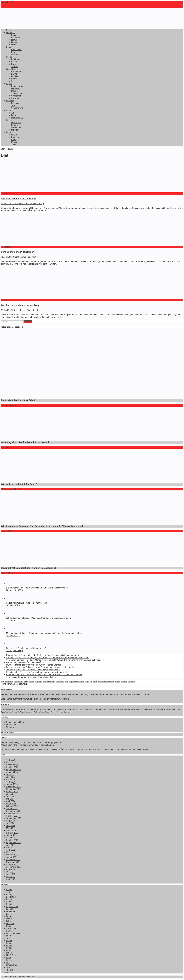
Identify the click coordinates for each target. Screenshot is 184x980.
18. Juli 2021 (7, 257)
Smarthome (17, 93)
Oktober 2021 (12, 864)
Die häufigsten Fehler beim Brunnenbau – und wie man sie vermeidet (37, 588)
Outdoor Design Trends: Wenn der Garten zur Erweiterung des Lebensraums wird (42, 655)
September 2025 (14, 770)
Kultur (9, 132)
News (9, 30)
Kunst (14, 140)
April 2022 (11, 850)
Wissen (112, 682)
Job (13, 106)
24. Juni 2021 (7, 447)
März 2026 (11, 762)
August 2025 (12, 772)
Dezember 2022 (13, 838)
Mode (14, 45)
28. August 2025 (14, 590)
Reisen (9, 120)
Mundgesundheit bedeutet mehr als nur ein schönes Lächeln (33, 665)
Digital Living (17, 86)
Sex (13, 81)
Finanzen (15, 103)
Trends (87, 682)
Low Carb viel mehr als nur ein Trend (21, 305)
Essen (14, 62)
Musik (14, 142)
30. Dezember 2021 (10, 489)
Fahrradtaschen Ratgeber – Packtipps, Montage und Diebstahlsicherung (39, 618)
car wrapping (9, 710)
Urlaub (95, 682)
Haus (45, 682)
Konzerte (15, 137)
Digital (9, 84)
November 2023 (13, 813)
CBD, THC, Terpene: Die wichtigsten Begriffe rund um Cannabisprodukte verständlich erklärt (47, 658)
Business (10, 101)
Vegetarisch (29, 712)
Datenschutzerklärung (16, 722)
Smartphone (17, 96)
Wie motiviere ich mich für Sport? (19, 484)
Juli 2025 (10, 775)
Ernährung (16, 59)
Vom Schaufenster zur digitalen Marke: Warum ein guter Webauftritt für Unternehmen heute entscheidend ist (55, 660)
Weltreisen (16, 127)
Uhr (91, 682)
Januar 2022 (12, 857)
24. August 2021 (14, 651)
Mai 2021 (10, 877)
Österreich (16, 123)
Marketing (132, 710)
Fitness (73, 710)
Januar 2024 (12, 809)
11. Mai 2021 (7, 310)
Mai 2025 (10, 779)
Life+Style (11, 33)
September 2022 (14, 843)
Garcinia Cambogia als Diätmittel (19, 199)
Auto (13, 113)
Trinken (15, 67)
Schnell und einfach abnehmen (18, 252)
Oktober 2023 (12, 816)
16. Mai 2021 (12, 605)
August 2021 (12, 869)
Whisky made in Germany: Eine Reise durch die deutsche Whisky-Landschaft (42, 526)
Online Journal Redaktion (31, 204)
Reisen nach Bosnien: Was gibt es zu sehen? (26, 648)
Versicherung (17, 108)
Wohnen (118, 682)
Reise (164, 710)
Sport (14, 52)
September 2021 (14, 867)
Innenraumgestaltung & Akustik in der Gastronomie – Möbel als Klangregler (40, 667)
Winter (107, 682)
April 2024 (11, 801)
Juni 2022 (11, 845)
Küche (9, 57)
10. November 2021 (10, 204)
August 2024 (12, 792)
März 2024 (11, 804)
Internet (15, 91)
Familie (15, 76)
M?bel (58, 682)
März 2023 (11, 830)
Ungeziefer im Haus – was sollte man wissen (27, 603)
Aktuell (9, 890)
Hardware (16, 89)
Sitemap (10, 727)
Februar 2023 (12, 833)
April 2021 (11, 879)
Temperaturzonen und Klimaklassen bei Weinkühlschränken (33, 670)
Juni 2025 (11, 777)
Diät (29, 710)
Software (15, 98)
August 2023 (12, 821)
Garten (26, 682)
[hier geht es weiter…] (39, 210)
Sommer (174, 710)
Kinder (14, 79)
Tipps (82, 682)
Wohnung (124, 682)
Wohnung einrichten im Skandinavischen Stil (25, 442)
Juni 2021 (11, 874)
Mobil (9, 110)
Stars (14, 144)
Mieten (138, 710)
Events (14, 135)
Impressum (11, 725)
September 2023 (14, 818)
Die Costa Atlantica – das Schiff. (18, 400)
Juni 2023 (11, 826)
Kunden (53, 682)
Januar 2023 (12, 835)
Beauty (14, 35)
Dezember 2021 (13, 860)
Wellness (15, 54)
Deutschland (9, 682)
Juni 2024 (11, 796)
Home (14, 40)
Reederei (159, 710)
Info (48, 682)
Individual (16, 130)
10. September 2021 (10, 405)
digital (25, 710)
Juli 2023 (10, 823)
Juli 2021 (10, 872)
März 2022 (11, 852)
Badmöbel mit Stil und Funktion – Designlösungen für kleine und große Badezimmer (44, 675)
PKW (66, 682)
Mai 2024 (10, 799)
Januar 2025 (12, 784)
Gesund (10, 47)
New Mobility (17, 118)
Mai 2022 (10, 847)
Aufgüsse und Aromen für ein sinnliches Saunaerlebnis (31, 677)
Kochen (15, 64)
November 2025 (13, 765)
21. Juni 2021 (12, 620)
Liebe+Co (10, 69)
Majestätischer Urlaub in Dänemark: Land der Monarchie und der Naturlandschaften (44, 633)
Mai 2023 (10, 828)
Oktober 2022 (12, 840)
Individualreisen (13, 933)
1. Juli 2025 (6, 573)
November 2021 (13, 862)
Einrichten (16, 37)
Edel (33, 710)
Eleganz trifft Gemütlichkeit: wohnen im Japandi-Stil (29, 568)
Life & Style (11, 955)
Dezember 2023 (13, 811)
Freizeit (78, 710)
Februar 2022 (12, 855)
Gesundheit (16, 50)
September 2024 (14, 789)
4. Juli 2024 (6, 531)
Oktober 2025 (12, 767)
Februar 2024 (12, 806)
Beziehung (16, 71)
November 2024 (13, 787)
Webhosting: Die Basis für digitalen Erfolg (25, 662)
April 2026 (11, 760)
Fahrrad (15, 115)
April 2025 (11, 782)
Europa (14, 125)
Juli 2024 (10, 794)
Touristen (9, 712)
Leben (14, 42)
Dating (14, 74)
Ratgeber (72, 682)
